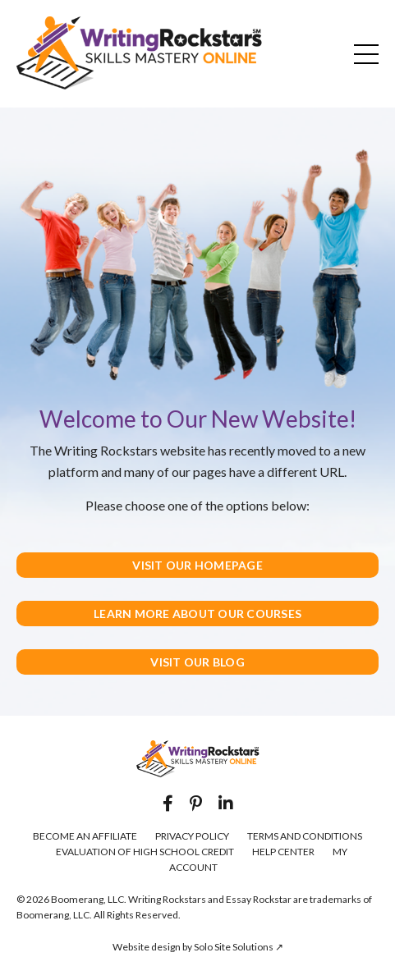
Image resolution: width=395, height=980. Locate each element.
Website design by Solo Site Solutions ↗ (198, 947)
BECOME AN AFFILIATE (85, 836)
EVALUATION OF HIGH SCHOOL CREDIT (145, 852)
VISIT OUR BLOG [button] (197, 662)
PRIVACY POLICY (192, 836)
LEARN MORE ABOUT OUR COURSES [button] (197, 614)
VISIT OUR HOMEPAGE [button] (197, 565)
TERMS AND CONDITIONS (305, 836)
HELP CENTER (283, 852)
